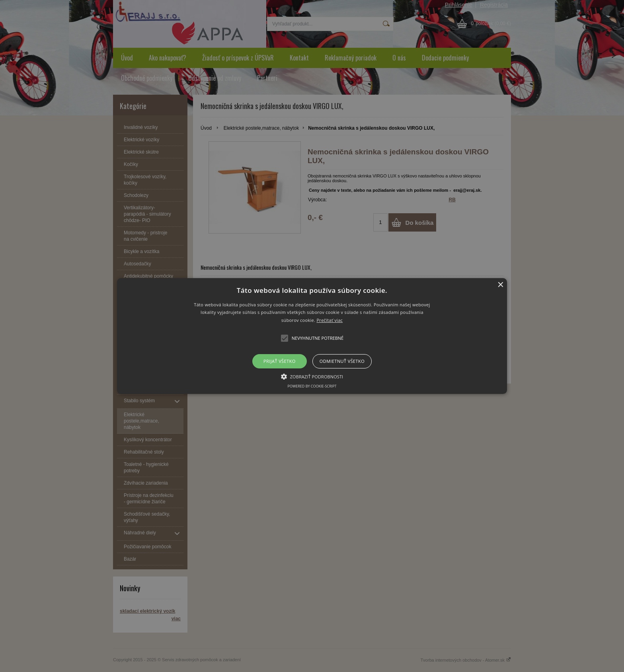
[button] (312, 336)
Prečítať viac (330, 320)
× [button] (500, 285)
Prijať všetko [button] (280, 361)
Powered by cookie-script (312, 386)
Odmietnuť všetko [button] (342, 361)
